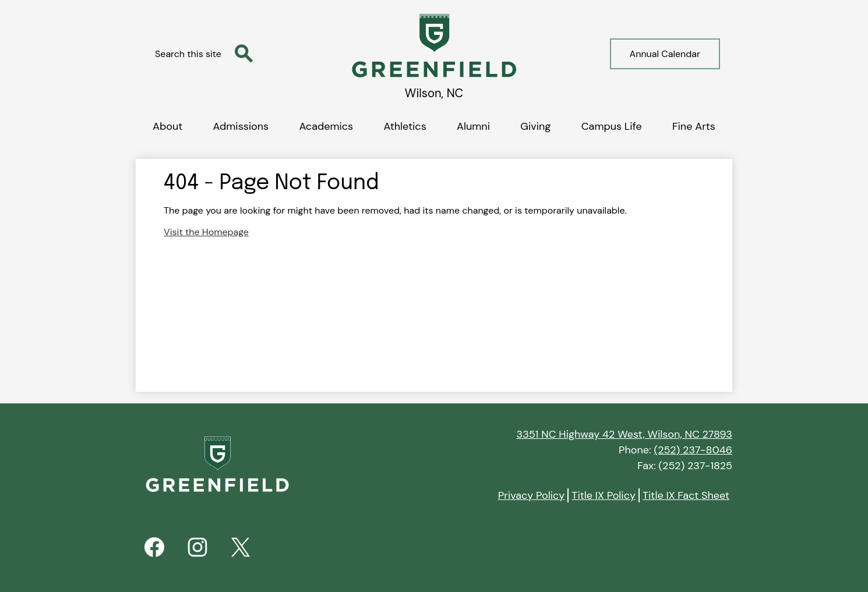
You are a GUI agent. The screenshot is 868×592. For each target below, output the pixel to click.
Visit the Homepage (206, 232)
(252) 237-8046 (693, 450)
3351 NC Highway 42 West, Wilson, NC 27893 (624, 434)
